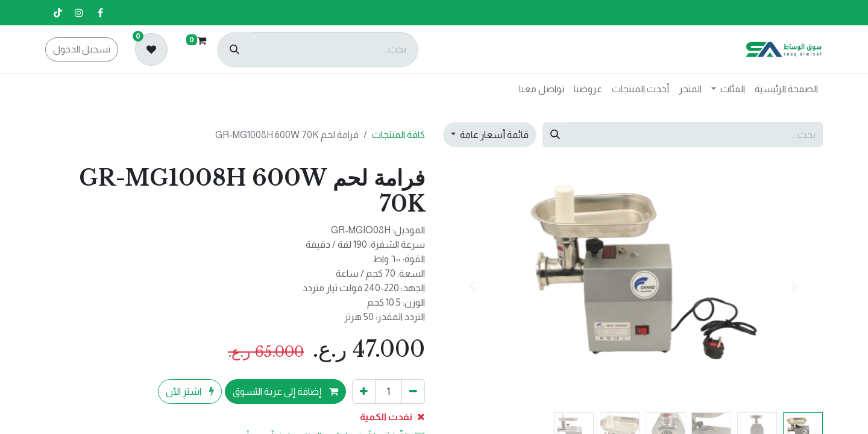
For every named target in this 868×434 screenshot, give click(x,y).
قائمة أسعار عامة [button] (493, 135)
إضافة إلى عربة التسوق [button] (285, 392)
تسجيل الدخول (82, 49)
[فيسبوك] (100, 13)
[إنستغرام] (79, 13)
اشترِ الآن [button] (190, 392)
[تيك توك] (58, 13)
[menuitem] (786, 89)
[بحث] (234, 50)
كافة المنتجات (398, 135)
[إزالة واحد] (413, 391)
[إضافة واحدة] (364, 391)
